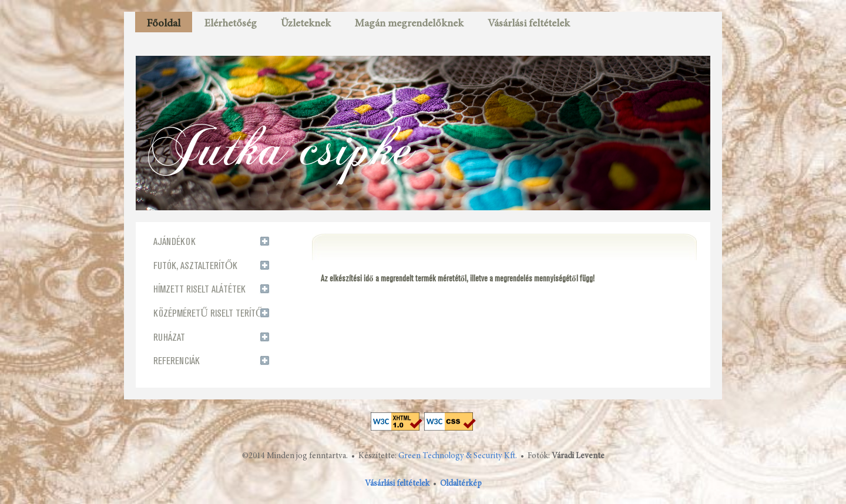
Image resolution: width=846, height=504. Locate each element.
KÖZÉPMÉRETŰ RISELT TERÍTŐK (211, 314)
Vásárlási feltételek (529, 24)
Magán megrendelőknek (409, 24)
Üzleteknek (306, 24)
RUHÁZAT (169, 338)
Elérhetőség (231, 24)
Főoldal (164, 24)
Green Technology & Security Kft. (458, 456)
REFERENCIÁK (177, 361)
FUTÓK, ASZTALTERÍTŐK (195, 266)
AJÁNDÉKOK (174, 242)
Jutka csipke (281, 146)
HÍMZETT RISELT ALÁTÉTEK (199, 290)
